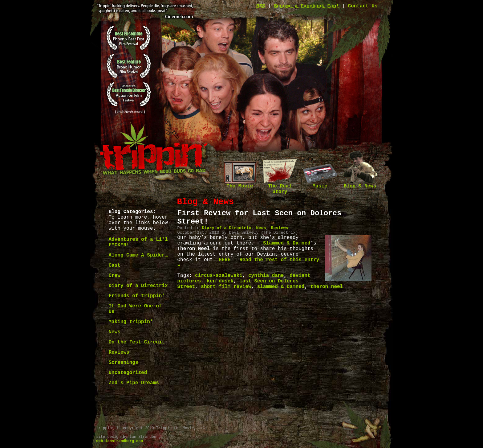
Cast (115, 265)
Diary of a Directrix (138, 286)
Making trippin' (131, 322)
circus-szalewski (219, 276)
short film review (226, 287)
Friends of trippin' (137, 296)
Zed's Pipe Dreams (134, 383)
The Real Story (280, 187)
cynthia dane (266, 276)
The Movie (240, 184)
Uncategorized (128, 373)
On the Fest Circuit (137, 342)
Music (320, 184)
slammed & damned (281, 287)
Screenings (124, 363)
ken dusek (220, 281)
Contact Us (363, 6)
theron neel (327, 287)
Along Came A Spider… (138, 255)
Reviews (119, 352)
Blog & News (360, 184)
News (115, 332)
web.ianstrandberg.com (120, 441)
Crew (115, 276)
